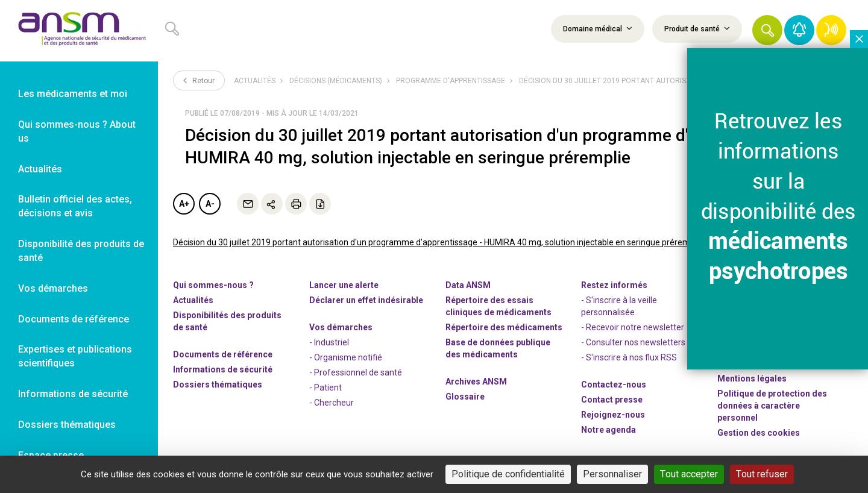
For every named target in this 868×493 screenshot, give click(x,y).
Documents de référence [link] (74, 319)
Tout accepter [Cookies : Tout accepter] (689, 474)
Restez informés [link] (614, 285)
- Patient (325, 388)
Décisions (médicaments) (336, 81)
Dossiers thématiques (218, 385)
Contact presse (612, 400)
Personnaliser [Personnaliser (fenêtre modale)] (612, 474)
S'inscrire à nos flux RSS (631, 357)
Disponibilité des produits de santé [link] (81, 251)
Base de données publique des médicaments (498, 348)
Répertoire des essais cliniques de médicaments (498, 306)
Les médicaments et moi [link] (73, 94)
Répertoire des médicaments (504, 327)
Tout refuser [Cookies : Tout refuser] (762, 474)
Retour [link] (199, 80)
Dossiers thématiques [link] (67, 425)
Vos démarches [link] (53, 288)
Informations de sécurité (223, 369)
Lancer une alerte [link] (344, 285)
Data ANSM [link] (468, 285)
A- (210, 204)
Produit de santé (697, 28)
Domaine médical (598, 28)
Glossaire (465, 397)
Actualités (255, 81)
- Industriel (329, 342)
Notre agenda (609, 430)
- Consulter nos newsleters (633, 342)
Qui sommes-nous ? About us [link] (77, 131)
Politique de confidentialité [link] (508, 474)
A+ (184, 204)
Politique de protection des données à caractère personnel (772, 406)
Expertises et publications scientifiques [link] (75, 356)
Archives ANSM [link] (476, 382)
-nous (613, 415)
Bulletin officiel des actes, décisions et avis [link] (75, 206)
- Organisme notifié (346, 357)
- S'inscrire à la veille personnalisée (619, 306)
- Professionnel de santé (356, 372)
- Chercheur (332, 403)
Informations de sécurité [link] (73, 394)
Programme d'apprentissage (451, 81)
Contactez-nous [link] (614, 385)
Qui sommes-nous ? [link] (213, 285)
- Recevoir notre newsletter (633, 327)
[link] (79, 31)
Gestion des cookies (759, 433)
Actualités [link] (40, 169)
